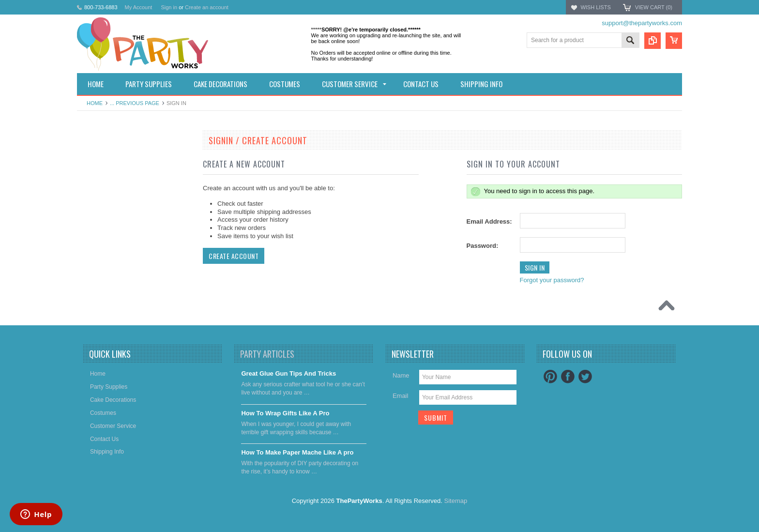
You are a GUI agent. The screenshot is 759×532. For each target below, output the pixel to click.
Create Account (234, 256)
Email (401, 396)
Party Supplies (101, 175)
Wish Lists (595, 7)
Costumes (95, 208)
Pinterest (550, 377)
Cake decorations (105, 192)
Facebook (568, 377)
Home (95, 103)
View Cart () (654, 7)
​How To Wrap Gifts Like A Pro (285, 413)
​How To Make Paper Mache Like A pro (297, 452)
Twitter (585, 377)
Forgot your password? (552, 280)
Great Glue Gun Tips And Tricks (288, 373)
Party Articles (267, 354)
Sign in (169, 7)
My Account (139, 7)
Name (401, 375)
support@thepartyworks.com (642, 23)
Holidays (93, 159)
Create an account (207, 7)
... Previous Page (135, 103)
